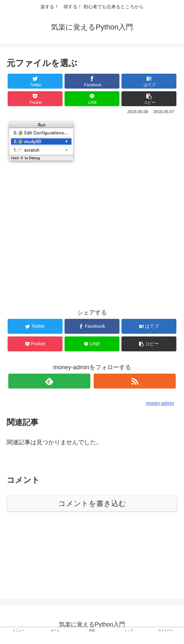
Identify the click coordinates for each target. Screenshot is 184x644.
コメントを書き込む (92, 503)
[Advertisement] (92, 224)
